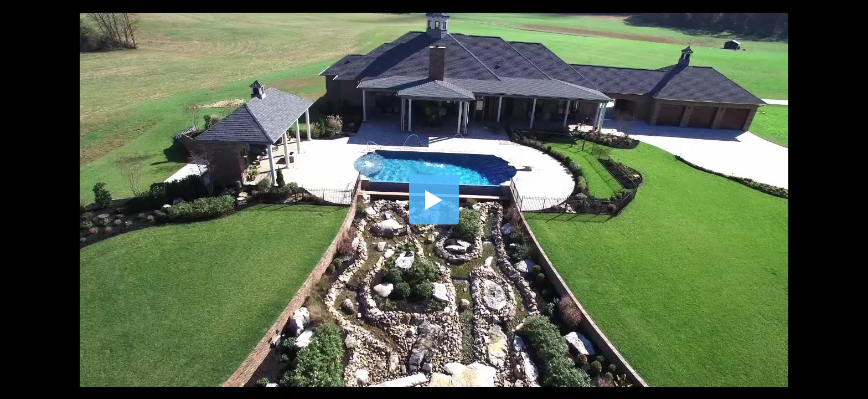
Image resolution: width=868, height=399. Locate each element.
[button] (434, 199)
